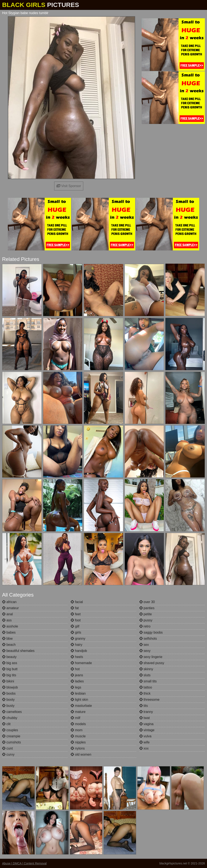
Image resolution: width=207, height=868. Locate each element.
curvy (8, 754)
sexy (145, 651)
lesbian (78, 693)
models (78, 724)
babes (9, 632)
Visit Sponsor (69, 186)
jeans (77, 675)
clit (6, 724)
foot (76, 620)
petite (146, 614)
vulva (145, 736)
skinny (146, 669)
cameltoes (12, 712)
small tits (148, 681)
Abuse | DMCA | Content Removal (24, 863)
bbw (7, 639)
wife (144, 742)
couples (10, 730)
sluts (145, 675)
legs (76, 687)
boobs (9, 693)
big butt (10, 669)
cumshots (11, 742)
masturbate (81, 706)
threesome (149, 700)
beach (9, 645)
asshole (10, 626)
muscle (78, 736)
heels (77, 657)
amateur (10, 608)
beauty (9, 657)
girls (76, 632)
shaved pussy (152, 663)
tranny (146, 712)
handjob (79, 651)
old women (81, 754)
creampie (11, 736)
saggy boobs (151, 632)
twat (145, 718)
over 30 (147, 602)
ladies (77, 681)
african (9, 602)
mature (78, 712)
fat (75, 608)
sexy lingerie (151, 657)
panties (147, 608)
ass (7, 620)
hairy (76, 645)
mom (77, 730)
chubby (10, 718)
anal (7, 614)
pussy (146, 620)
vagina (147, 724)
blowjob (10, 687)
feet (76, 614)
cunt (7, 748)
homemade (81, 663)
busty (8, 706)
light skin (79, 700)
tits (144, 706)
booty (8, 700)
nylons (78, 748)
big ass (10, 663)
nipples (78, 742)
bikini (8, 681)
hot (75, 669)
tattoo (146, 687)
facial (77, 602)
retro (145, 626)
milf (75, 718)
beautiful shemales (18, 651)
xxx (144, 748)
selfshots (148, 639)
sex (144, 645)
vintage (147, 730)
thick (145, 693)
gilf (75, 626)
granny (78, 639)
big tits (9, 675)
